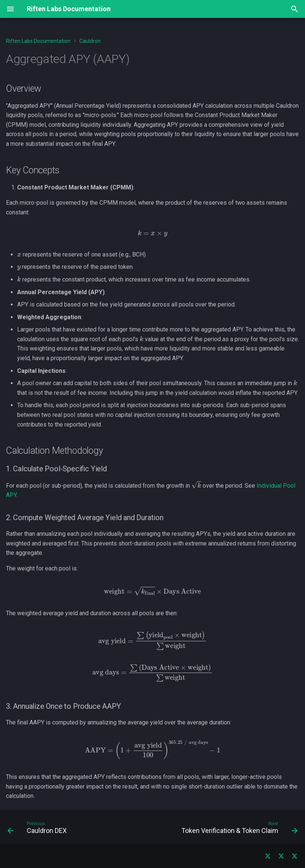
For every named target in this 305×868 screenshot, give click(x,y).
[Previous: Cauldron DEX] (38, 829)
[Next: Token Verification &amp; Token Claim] (238, 829)
